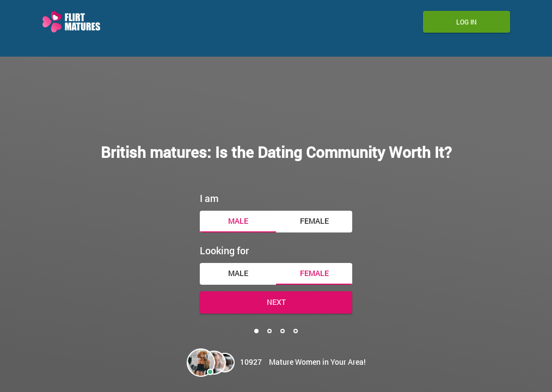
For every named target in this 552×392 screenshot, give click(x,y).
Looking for (224, 248)
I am (209, 196)
